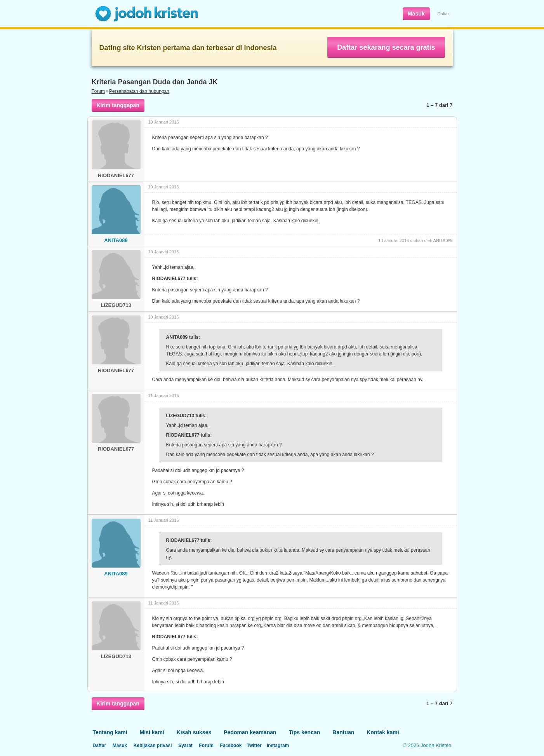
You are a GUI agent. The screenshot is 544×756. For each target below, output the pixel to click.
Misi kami (152, 732)
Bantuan (343, 732)
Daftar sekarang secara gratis (386, 47)
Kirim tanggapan (118, 105)
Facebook (231, 746)
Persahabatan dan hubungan (139, 91)
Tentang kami (110, 732)
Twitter (254, 746)
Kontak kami (383, 732)
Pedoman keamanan (250, 732)
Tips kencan (305, 732)
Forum (98, 91)
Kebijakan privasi (153, 746)
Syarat (185, 746)
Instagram (278, 746)
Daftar (443, 14)
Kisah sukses (194, 732)
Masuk (416, 14)
